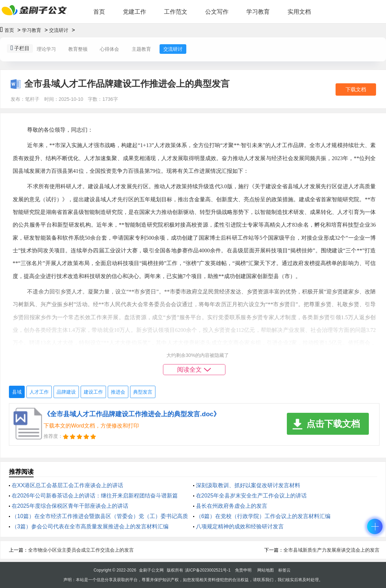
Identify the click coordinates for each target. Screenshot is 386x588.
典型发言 (143, 392)
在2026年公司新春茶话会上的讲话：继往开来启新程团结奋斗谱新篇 (95, 496)
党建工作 (134, 12)
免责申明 (243, 570)
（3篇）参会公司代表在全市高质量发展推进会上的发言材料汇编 (90, 526)
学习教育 (258, 12)
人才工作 (39, 392)
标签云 (284, 570)
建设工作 (93, 392)
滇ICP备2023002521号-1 (208, 570)
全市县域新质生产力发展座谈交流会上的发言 (331, 550)
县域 (17, 392)
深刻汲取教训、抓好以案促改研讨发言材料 (248, 485)
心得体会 (109, 49)
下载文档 (356, 89)
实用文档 (299, 12)
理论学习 (46, 49)
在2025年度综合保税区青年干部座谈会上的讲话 (70, 506)
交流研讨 (59, 30)
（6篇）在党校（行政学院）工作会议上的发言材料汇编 (263, 516)
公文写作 (217, 12)
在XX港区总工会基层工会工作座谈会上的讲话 (67, 485)
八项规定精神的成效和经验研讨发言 (240, 526)
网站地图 (266, 570)
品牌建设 (66, 392)
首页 (99, 12)
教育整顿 (78, 49)
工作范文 (176, 12)
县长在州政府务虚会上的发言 (232, 506)
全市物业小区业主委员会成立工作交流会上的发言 (81, 550)
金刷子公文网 (151, 570)
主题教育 (141, 49)
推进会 (118, 392)
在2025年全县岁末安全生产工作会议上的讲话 (252, 496)
